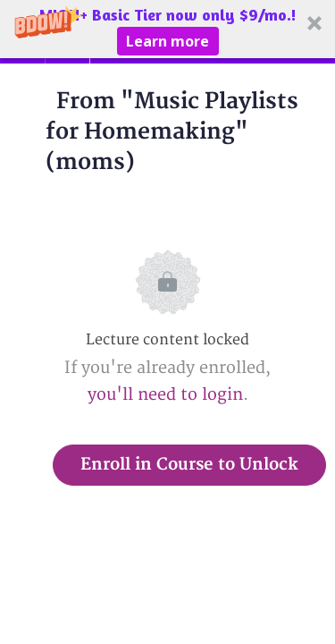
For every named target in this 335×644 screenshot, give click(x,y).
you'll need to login (165, 395)
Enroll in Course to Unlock (189, 465)
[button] (167, 29)
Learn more (167, 41)
